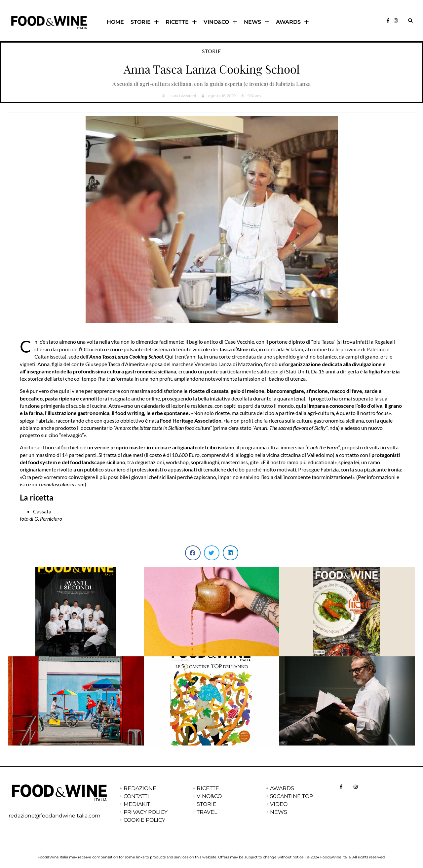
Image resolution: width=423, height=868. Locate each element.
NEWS (257, 22)
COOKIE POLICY (144, 820)
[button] (410, 21)
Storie (211, 51)
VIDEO (279, 804)
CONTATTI (136, 796)
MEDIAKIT (137, 804)
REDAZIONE (140, 788)
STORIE (145, 22)
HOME (115, 22)
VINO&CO (220, 22)
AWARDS (292, 22)
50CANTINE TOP (291, 796)
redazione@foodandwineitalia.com (55, 816)
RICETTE (181, 22)
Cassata (42, 511)
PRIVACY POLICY (146, 812)
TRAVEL (207, 812)
